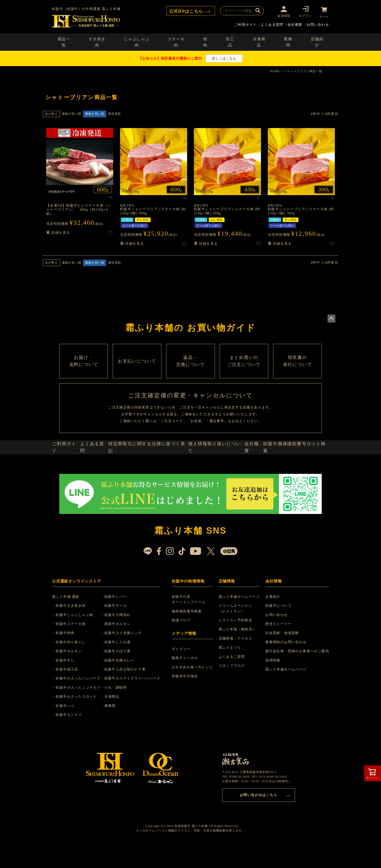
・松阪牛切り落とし (72, 667)
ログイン (304, 16)
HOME (275, 70)
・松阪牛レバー (120, 622)
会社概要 (295, 24)
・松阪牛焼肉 (66, 658)
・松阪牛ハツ (66, 731)
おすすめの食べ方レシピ (194, 692)
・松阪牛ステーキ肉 (72, 649)
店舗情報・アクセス (236, 664)
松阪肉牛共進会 (186, 701)
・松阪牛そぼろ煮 (121, 676)
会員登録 (283, 16)
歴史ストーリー (278, 649)
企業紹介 (273, 622)
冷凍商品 (259, 41)
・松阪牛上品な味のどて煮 (129, 694)
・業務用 (114, 731)
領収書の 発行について (297, 370)
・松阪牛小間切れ (121, 640)
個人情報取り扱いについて (216, 469)
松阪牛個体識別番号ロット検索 (298, 469)
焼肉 (205, 41)
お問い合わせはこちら (259, 819)
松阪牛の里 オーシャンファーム (190, 624)
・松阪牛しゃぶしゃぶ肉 (75, 640)
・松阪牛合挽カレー (123, 685)
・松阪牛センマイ (70, 740)
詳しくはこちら (224, 58)
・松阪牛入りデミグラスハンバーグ (136, 704)
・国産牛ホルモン (121, 649)
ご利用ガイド (245, 24)
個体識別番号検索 (188, 636)
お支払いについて (137, 370)
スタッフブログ (233, 691)
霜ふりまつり (231, 673)
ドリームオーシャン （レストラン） (236, 634)
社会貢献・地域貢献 (282, 658)
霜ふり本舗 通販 (69, 622)
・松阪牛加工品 (68, 694)
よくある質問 (272, 24)
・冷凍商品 (116, 722)
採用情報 (273, 685)
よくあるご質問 (233, 682)
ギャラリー (183, 674)
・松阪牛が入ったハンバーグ (79, 704)
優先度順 (115, 113)
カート (324, 16)
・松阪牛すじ (66, 685)
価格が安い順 (72, 113)
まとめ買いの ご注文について (244, 370)
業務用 (288, 41)
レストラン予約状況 (236, 645)
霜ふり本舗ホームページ (240, 622)
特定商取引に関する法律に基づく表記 (151, 469)
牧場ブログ (183, 645)
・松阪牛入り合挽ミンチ (127, 658)
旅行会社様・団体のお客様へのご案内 (297, 676)
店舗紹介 (317, 41)
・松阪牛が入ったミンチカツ (79, 713)
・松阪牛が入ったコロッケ (77, 722)
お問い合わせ (318, 24)
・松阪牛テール (120, 631)
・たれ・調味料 (120, 713)
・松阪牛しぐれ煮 (121, 667)
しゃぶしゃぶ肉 (137, 41)
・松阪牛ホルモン (70, 676)
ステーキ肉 (176, 41)
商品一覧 (64, 41)
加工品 (230, 41)
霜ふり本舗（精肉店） (238, 655)
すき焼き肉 (97, 41)
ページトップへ (331, 318)
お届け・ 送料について (84, 370)
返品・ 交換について (190, 370)
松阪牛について (278, 631)
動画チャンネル (186, 683)
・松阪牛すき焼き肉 (72, 631)
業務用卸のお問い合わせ (286, 667)
